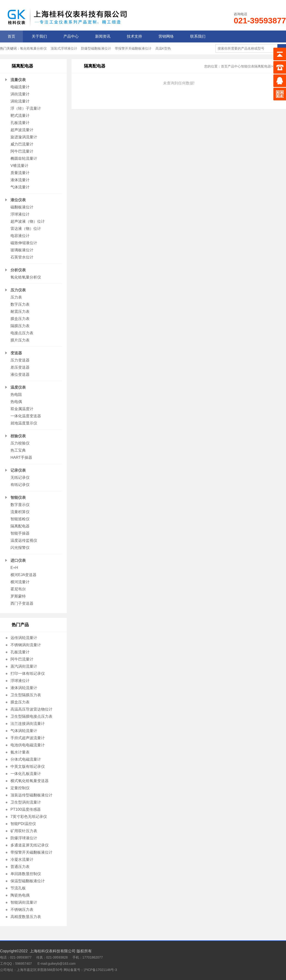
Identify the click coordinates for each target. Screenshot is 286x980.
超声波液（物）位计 (28, 221)
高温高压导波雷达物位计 (31, 709)
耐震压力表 (20, 312)
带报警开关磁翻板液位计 (133, 48)
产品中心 (71, 36)
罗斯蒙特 (18, 596)
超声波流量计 (22, 130)
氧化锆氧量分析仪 (33, 48)
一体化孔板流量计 (26, 774)
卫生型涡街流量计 (26, 802)
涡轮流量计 (20, 101)
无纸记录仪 (20, 477)
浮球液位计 (20, 214)
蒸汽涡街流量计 (24, 666)
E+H (14, 568)
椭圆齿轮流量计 (24, 158)
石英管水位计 (22, 257)
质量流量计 (20, 173)
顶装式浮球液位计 (64, 48)
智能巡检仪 (20, 519)
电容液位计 (20, 236)
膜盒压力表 (20, 319)
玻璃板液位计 (22, 250)
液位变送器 (20, 374)
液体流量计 (20, 180)
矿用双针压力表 (24, 831)
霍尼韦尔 (18, 589)
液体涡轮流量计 (24, 688)
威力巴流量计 (22, 144)
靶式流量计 (20, 116)
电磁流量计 (20, 87)
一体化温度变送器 (26, 416)
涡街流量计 (20, 94)
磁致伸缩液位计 (24, 243)
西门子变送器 (22, 603)
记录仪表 (18, 470)
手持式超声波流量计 (28, 738)
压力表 (16, 297)
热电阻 (16, 395)
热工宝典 (18, 450)
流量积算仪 (20, 512)
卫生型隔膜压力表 (26, 695)
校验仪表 (18, 436)
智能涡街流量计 (24, 902)
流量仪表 (18, 80)
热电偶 (16, 402)
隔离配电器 (20, 526)
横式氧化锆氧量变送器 (30, 781)
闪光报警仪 (20, 548)
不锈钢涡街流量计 (26, 645)
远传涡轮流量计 (24, 638)
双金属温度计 (22, 409)
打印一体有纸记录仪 (28, 673)
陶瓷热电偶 (20, 895)
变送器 (16, 353)
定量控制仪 (20, 788)
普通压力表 (20, 867)
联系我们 (198, 36)
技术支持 (134, 36)
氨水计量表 (20, 752)
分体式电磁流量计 (26, 759)
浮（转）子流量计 (26, 108)
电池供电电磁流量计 (28, 745)
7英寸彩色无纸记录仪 (29, 817)
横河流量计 (20, 582)
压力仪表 (18, 290)
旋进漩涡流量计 (24, 137)
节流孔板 (18, 888)
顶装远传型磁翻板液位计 (31, 795)
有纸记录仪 (20, 485)
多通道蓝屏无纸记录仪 (30, 845)
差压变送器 (20, 367)
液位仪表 (18, 200)
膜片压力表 (20, 340)
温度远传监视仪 (24, 540)
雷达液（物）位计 (26, 229)
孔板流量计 (20, 123)
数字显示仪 (20, 505)
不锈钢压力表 (22, 910)
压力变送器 (20, 360)
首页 (11, 36)
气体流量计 (20, 187)
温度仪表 (18, 387)
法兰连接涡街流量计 (28, 724)
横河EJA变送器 (23, 575)
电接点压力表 (22, 333)
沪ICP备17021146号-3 (100, 970)
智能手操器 (20, 533)
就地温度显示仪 (24, 423)
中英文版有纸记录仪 (28, 766)
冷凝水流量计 (22, 859)
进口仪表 (18, 560)
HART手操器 (21, 457)
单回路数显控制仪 (26, 874)
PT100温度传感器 (26, 809)
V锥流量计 (19, 166)
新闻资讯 (103, 36)
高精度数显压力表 (26, 917)
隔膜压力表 (20, 326)
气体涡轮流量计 (24, 731)
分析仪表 (18, 270)
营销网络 (166, 36)
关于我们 (39, 36)
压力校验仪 (20, 443)
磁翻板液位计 (22, 207)
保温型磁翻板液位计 (28, 881)
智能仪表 (18, 498)
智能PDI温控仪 (23, 824)
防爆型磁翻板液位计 (96, 48)
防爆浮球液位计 (24, 838)
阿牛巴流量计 (22, 151)
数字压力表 (20, 304)
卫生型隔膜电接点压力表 (31, 716)
